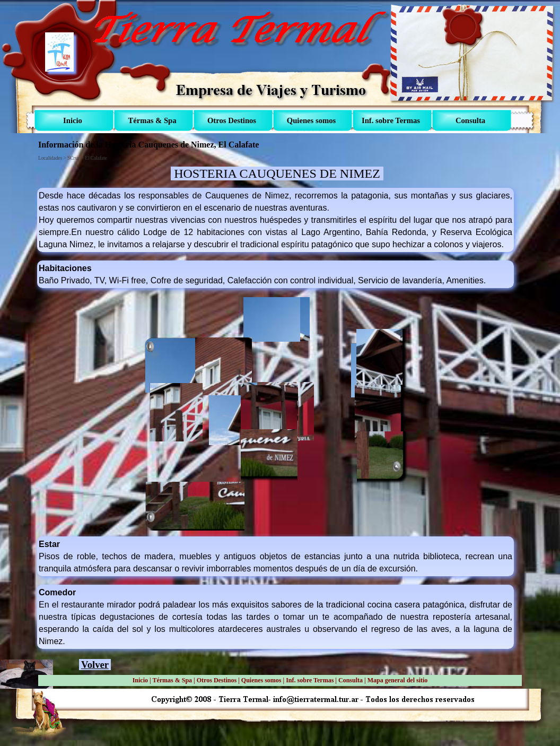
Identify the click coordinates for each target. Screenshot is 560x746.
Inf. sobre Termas (310, 680)
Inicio (140, 680)
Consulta (351, 680)
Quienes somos (261, 680)
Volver (95, 665)
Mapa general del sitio (398, 680)
